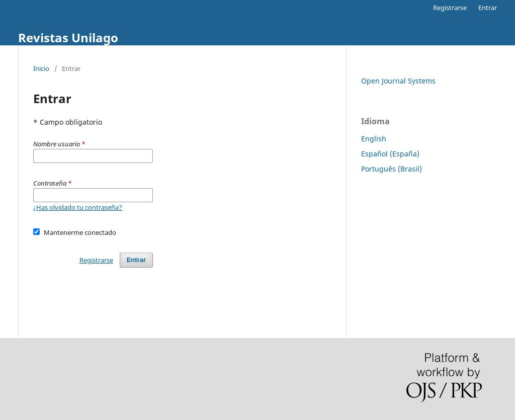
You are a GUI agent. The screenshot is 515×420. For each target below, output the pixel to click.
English (374, 139)
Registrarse (450, 8)
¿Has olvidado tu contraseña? (78, 207)
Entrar (488, 8)
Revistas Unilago (68, 37)
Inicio (41, 68)
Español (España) (390, 154)
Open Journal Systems (398, 81)
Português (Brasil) (392, 169)
